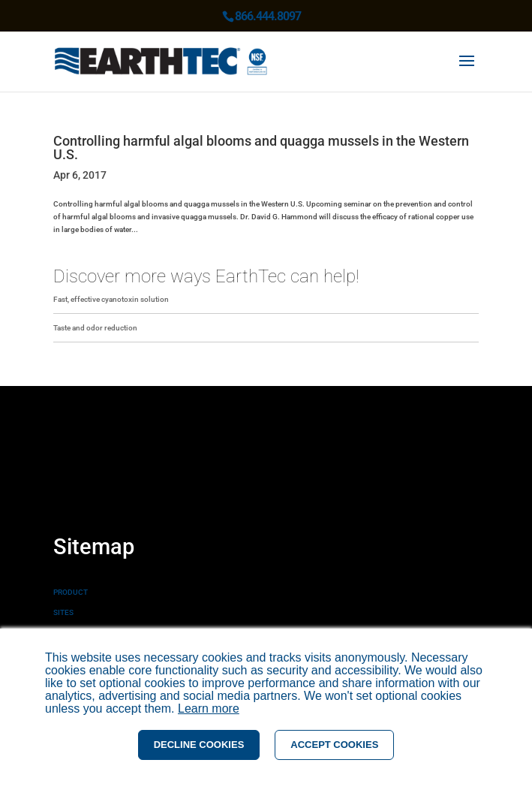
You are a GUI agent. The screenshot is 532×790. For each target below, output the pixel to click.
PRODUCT (71, 592)
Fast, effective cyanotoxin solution (111, 299)
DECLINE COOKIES (199, 745)
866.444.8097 (268, 16)
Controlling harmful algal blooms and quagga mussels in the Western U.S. (261, 148)
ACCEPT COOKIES (334, 745)
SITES (63, 612)
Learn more (209, 709)
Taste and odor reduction (95, 328)
